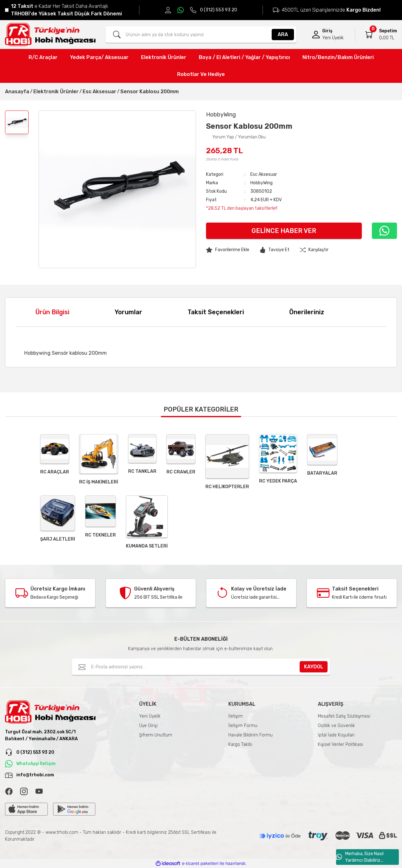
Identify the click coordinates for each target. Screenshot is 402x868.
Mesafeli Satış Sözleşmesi (344, 716)
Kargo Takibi (240, 744)
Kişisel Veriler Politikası (340, 744)
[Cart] (369, 35)
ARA (283, 34)
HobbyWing (261, 183)
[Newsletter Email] (201, 667)
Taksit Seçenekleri (216, 312)
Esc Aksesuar (264, 174)
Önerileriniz (307, 312)
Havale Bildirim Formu (250, 735)
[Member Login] (316, 35)
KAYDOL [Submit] (314, 667)
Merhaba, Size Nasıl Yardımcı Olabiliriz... (360, 857)
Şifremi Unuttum (156, 735)
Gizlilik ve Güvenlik (336, 726)
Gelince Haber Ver (284, 231)
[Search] (201, 35)
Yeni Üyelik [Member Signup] (333, 38)
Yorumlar (128, 312)
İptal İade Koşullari (336, 735)
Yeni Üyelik (150, 716)
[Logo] (50, 35)
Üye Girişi (148, 726)
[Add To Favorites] (228, 250)
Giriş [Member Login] (327, 31)
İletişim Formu (243, 726)
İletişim (236, 716)
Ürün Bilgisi (52, 312)
